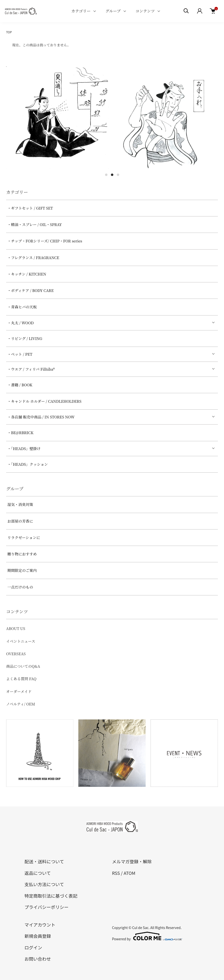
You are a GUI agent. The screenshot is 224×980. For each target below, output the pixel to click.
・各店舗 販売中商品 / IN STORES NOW (41, 417)
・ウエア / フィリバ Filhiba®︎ (31, 369)
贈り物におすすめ (22, 554)
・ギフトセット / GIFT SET (30, 208)
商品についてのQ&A (23, 666)
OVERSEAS (16, 654)
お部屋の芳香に (20, 521)
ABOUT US (16, 628)
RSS (116, 873)
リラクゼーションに (24, 537)
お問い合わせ (38, 959)
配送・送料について (44, 861)
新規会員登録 (38, 936)
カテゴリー (81, 11)
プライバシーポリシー (47, 907)
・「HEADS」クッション (28, 464)
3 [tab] (118, 175)
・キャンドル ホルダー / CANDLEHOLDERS (44, 401)
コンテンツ (145, 11)
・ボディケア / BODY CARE (30, 290)
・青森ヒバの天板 (22, 307)
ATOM (130, 873)
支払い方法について (44, 884)
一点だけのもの (20, 587)
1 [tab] (106, 175)
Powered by (147, 936)
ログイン (33, 947)
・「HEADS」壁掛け (24, 448)
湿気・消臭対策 (20, 504)
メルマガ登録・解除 (132, 861)
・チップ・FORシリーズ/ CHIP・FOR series (45, 241)
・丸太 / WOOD (21, 323)
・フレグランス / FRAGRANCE (33, 258)
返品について (38, 873)
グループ (113, 11)
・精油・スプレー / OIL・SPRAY (35, 224)
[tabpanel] (57, 118)
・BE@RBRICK (20, 433)
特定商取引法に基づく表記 (51, 896)
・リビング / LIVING (25, 338)
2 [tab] (112, 175)
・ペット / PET (20, 354)
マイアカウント (40, 925)
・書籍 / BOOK (20, 385)
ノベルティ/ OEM (21, 704)
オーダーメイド (19, 691)
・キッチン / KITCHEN (27, 274)
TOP (9, 32)
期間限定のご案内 (22, 570)
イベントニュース (21, 641)
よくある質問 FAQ (21, 679)
